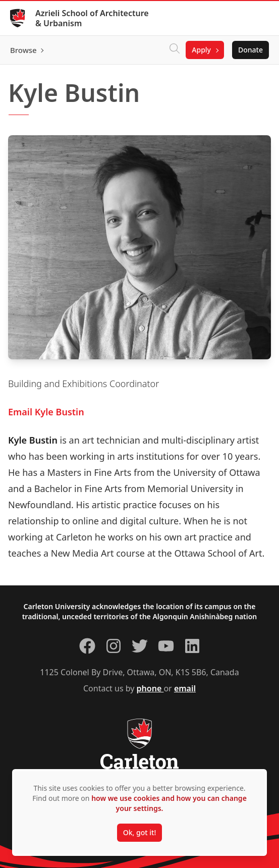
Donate (250, 50)
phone (150, 688)
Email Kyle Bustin (46, 412)
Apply (201, 50)
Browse (23, 50)
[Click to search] (175, 50)
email (185, 688)
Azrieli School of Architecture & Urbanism (92, 18)
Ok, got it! (139, 832)
